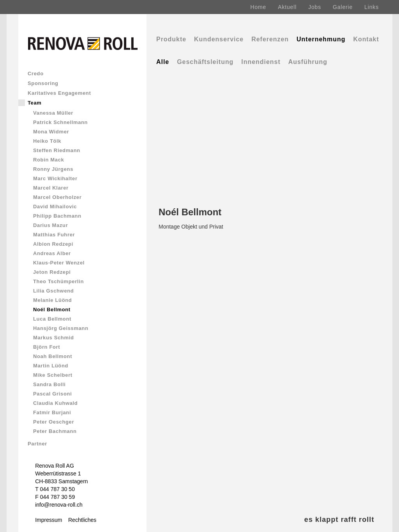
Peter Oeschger (54, 422)
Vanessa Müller (53, 113)
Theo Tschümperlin (58, 281)
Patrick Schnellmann (60, 122)
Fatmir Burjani (52, 412)
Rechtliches (82, 520)
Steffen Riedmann (57, 150)
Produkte (171, 39)
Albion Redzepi (53, 244)
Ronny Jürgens (53, 169)
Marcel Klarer (51, 188)
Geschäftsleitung (205, 62)
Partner (37, 444)
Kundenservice (219, 39)
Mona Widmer (51, 132)
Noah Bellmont (53, 356)
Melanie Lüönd (52, 300)
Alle (163, 62)
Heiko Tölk (47, 141)
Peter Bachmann (55, 431)
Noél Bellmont (52, 309)
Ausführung (308, 62)
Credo (36, 74)
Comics (44, 528)
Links (372, 7)
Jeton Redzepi (52, 272)
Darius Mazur (50, 225)
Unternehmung (321, 39)
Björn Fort (47, 347)
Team (35, 103)
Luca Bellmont (52, 319)
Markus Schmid (54, 338)
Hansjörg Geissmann (61, 328)
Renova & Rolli (79, 528)
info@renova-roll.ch (59, 505)
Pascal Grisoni (52, 394)
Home (259, 7)
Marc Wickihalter (55, 178)
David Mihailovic (55, 207)
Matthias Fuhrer (54, 235)
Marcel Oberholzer (57, 197)
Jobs (315, 7)
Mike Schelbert (53, 375)
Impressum (49, 520)
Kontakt (366, 39)
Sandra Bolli (49, 384)
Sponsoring (43, 83)
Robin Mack (49, 160)
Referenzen (270, 39)
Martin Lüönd (51, 366)
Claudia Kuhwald (55, 403)
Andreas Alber (52, 253)
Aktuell (287, 7)
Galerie (343, 7)
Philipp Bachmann (57, 216)
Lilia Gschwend (53, 291)
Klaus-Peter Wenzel (59, 263)
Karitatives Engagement (59, 93)
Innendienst (261, 62)
